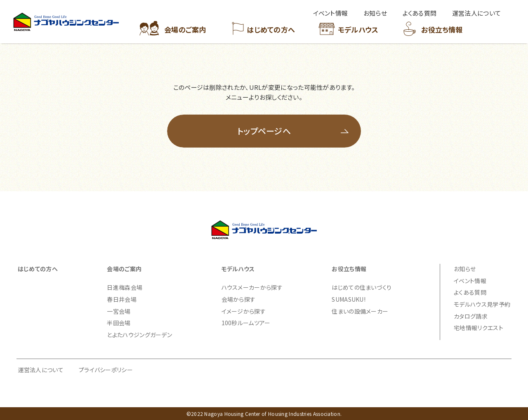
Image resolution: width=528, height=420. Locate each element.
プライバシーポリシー (106, 370)
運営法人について (41, 370)
